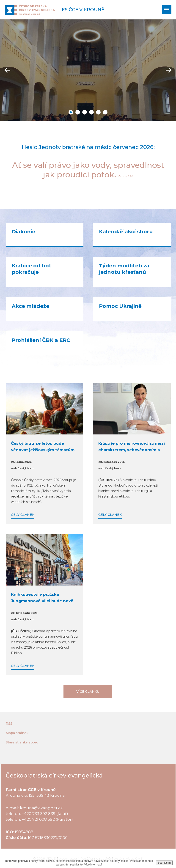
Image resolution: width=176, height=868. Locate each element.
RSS (9, 724)
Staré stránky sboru (22, 742)
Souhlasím (164, 863)
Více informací (93, 865)
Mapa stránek (17, 733)
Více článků (88, 692)
